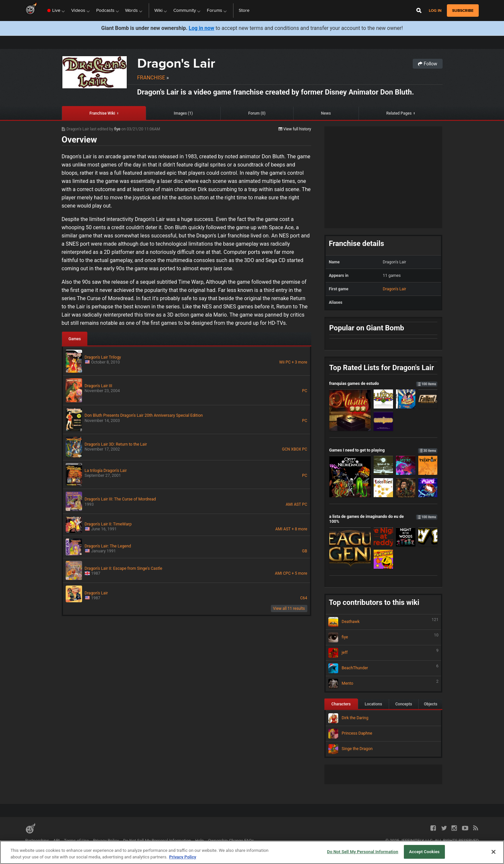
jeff (383, 653)
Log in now (202, 28)
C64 (304, 598)
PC (288, 362)
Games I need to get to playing (383, 450)
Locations (373, 704)
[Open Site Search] (419, 11)
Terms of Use (77, 841)
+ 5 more (299, 573)
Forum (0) (257, 113)
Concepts (404, 704)
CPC (287, 573)
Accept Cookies (424, 852)
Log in (435, 11)
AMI (289, 504)
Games (75, 339)
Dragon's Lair (176, 63)
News (326, 113)
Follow (427, 64)
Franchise (151, 78)
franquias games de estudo (383, 383)
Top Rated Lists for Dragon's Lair (382, 368)
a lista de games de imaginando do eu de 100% (383, 519)
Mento (383, 684)
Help (199, 841)
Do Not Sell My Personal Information (157, 841)
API (56, 841)
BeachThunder (383, 668)
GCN (286, 449)
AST (297, 504)
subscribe (463, 11)
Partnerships (37, 841)
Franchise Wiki (102, 113)
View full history (295, 129)
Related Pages (399, 113)
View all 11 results (289, 609)
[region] (252, 852)
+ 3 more (299, 362)
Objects (431, 704)
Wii (282, 362)
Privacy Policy (106, 841)
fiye (118, 129)
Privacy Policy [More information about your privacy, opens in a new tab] (183, 857)
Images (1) (183, 113)
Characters (341, 704)
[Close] (493, 852)
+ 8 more (299, 529)
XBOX (296, 449)
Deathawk (383, 622)
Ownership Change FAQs (231, 841)
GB (305, 551)
